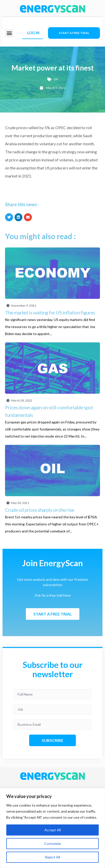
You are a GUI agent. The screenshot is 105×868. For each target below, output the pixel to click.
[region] (52, 828)
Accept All (53, 830)
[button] (9, 33)
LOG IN (33, 33)
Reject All (52, 857)
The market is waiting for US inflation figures (50, 312)
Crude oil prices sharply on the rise (40, 510)
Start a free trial (74, 33)
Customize (53, 843)
